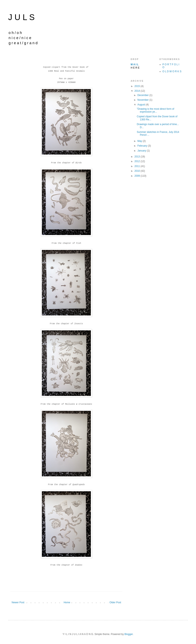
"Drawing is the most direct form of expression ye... (155, 110)
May (140, 141)
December (143, 95)
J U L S (21, 17)
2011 (138, 166)
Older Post (115, 602)
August (142, 105)
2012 (138, 161)
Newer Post (18, 602)
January (142, 151)
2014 (138, 91)
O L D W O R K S (172, 71)
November (143, 100)
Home (67, 602)
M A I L (135, 64)
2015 (138, 86)
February (143, 146)
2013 (138, 157)
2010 (138, 171)
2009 (138, 176)
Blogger (129, 634)
